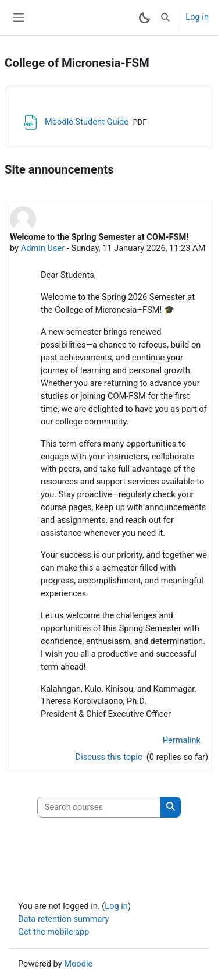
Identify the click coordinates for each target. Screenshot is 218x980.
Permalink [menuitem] (182, 740)
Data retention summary (64, 919)
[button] (165, 17)
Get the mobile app (53, 932)
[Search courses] (99, 807)
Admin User (43, 248)
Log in (197, 17)
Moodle (78, 964)
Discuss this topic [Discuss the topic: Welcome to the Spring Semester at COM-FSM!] (110, 757)
